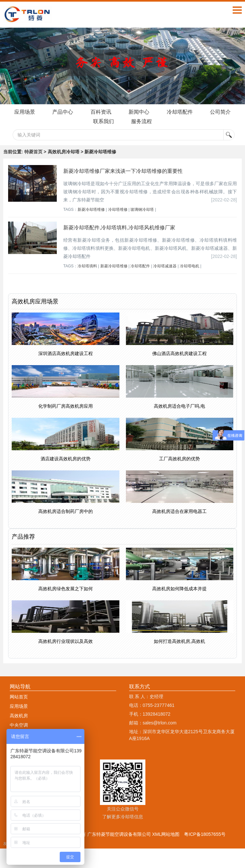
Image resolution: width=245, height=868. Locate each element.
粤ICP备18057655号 (205, 834)
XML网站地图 (166, 834)
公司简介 (221, 112)
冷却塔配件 (180, 112)
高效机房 (19, 716)
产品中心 (63, 112)
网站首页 (19, 697)
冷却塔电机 (190, 266)
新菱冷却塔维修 (91, 210)
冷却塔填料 (87, 266)
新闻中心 (139, 112)
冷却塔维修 (118, 210)
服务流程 (141, 121)
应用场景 (24, 112)
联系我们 (104, 121)
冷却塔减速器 (165, 266)
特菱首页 (33, 152)
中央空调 (19, 725)
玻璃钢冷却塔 (142, 210)
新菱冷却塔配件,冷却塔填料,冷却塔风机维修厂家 (119, 228)
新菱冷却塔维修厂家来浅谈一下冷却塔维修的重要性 (123, 171)
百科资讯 (101, 112)
